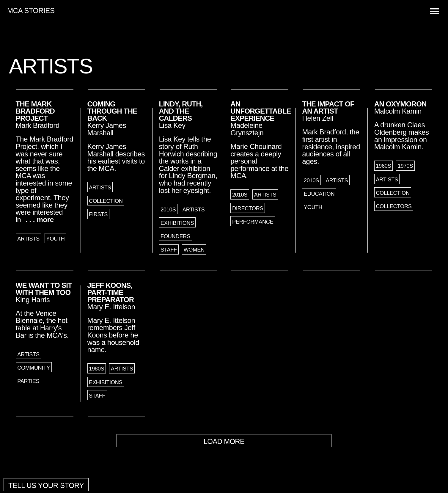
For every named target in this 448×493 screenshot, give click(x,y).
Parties (28, 381)
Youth (55, 239)
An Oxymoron (400, 104)
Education (319, 194)
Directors (248, 208)
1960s (383, 166)
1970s (405, 166)
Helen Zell (317, 118)
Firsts (98, 214)
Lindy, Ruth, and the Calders (181, 111)
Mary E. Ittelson (111, 307)
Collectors (394, 206)
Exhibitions (177, 223)
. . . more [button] (40, 220)
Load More (224, 441)
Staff (169, 250)
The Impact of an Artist (328, 107)
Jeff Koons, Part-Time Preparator (111, 292)
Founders (175, 236)
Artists (28, 239)
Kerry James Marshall (107, 129)
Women (194, 250)
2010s (168, 210)
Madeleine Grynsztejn (247, 129)
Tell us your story (46, 485)
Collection (106, 201)
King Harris (33, 300)
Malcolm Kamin (398, 111)
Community (34, 368)
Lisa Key (172, 125)
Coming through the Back (112, 111)
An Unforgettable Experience (261, 111)
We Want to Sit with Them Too (44, 289)
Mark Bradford (38, 125)
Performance (253, 222)
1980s (96, 369)
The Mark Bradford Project (35, 111)
